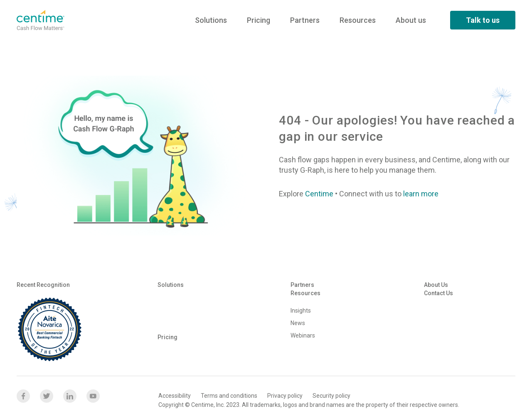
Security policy (331, 396)
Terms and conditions (229, 396)
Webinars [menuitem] (303, 335)
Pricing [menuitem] (259, 20)
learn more (421, 194)
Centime (319, 194)
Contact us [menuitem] (438, 293)
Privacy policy (285, 396)
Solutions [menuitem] (211, 20)
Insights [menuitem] (301, 311)
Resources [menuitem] (358, 20)
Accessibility (175, 396)
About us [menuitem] (411, 20)
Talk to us (483, 20)
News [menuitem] (298, 323)
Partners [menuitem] (305, 20)
